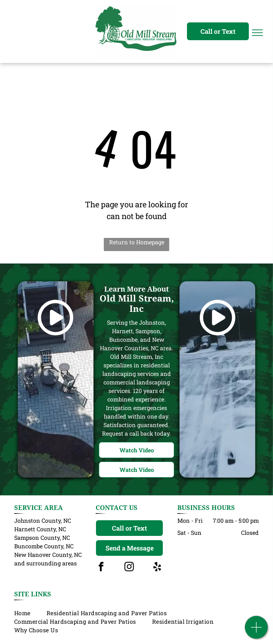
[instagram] (129, 568)
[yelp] (157, 568)
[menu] (257, 33)
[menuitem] (30, 613)
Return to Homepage (137, 242)
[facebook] (101, 568)
